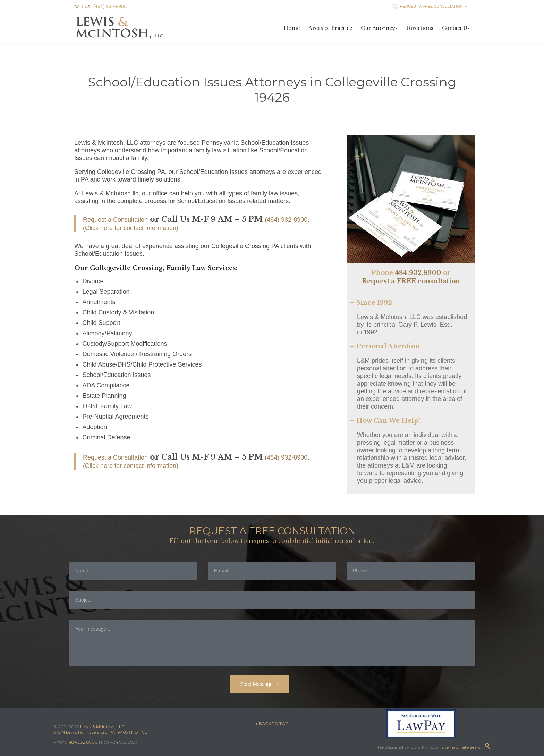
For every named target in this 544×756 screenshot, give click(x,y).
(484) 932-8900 (286, 220)
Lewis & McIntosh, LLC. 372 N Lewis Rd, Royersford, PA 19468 (91, 729)
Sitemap (449, 747)
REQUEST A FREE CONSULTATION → (430, 6)
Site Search (476, 747)
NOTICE (139, 732)
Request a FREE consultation (411, 281)
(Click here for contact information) (131, 228)
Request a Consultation (115, 220)
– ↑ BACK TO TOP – (272, 724)
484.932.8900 (418, 273)
